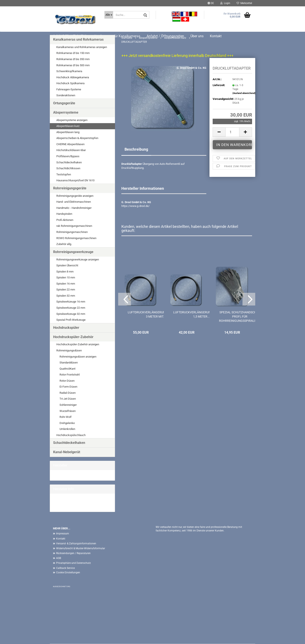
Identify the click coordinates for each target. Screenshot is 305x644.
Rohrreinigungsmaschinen (72, 232)
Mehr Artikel (60, 506)
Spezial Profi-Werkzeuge (71, 320)
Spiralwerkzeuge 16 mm (71, 302)
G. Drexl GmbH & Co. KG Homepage (74, 503)
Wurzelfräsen (68, 411)
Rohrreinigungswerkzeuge (73, 252)
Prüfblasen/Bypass (68, 156)
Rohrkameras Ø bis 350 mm (73, 59)
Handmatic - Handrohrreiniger (74, 208)
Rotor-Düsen (67, 381)
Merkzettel (244, 3)
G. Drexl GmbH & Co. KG (191, 68)
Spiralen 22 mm (66, 290)
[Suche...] (109, 15)
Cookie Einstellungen (68, 572)
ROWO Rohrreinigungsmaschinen (76, 238)
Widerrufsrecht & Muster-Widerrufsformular (81, 548)
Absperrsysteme (66, 112)
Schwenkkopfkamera (69, 71)
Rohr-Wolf (66, 417)
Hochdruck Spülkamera (70, 83)
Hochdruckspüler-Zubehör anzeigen (78, 344)
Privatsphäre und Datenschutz (73, 563)
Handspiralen (64, 214)
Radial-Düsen (68, 393)
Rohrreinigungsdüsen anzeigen (78, 357)
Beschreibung (136, 149)
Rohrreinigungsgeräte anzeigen (75, 196)
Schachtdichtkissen (68, 168)
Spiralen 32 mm (66, 296)
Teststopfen (64, 174)
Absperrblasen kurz (68, 126)
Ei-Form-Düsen (68, 387)
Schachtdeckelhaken (69, 162)
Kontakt (61, 539)
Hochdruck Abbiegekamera (73, 77)
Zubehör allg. (64, 244)
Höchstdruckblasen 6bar (71, 150)
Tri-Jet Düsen (68, 399)
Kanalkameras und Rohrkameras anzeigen (82, 47)
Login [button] (225, 3)
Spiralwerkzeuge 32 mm (71, 314)
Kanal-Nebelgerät (67, 452)
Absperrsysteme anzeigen (72, 120)
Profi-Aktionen (65, 220)
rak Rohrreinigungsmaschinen (74, 226)
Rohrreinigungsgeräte (70, 188)
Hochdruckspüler (66, 328)
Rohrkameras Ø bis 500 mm (73, 65)
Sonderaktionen (66, 95)
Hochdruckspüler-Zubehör (73, 337)
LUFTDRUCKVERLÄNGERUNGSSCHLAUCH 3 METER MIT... (156, 314)
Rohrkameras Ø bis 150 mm (73, 53)
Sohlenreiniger (68, 405)
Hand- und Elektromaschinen (74, 202)
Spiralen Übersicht (67, 265)
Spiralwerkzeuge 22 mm (71, 308)
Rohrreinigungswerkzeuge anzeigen (78, 259)
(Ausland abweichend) (244, 93)
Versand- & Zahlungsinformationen (76, 544)
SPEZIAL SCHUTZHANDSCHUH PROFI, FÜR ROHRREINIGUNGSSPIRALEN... (240, 316)
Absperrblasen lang (68, 132)
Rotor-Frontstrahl (70, 375)
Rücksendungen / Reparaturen (73, 553)
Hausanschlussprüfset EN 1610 (75, 180)
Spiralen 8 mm (65, 272)
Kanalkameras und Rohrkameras (78, 39)
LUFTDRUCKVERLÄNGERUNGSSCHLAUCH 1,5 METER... (202, 314)
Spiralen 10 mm (66, 277)
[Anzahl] (232, 132)
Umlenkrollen (67, 429)
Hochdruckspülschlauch (71, 435)
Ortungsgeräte (64, 103)
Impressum (63, 534)
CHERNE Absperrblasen (70, 144)
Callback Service (65, 568)
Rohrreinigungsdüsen (69, 350)
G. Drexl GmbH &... (64, 475)
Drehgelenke (67, 423)
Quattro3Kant (67, 369)
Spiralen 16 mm (66, 284)
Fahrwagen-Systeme (69, 89)
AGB (59, 558)
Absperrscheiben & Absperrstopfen (77, 138)
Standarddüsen (69, 363)
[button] (211, 3)
